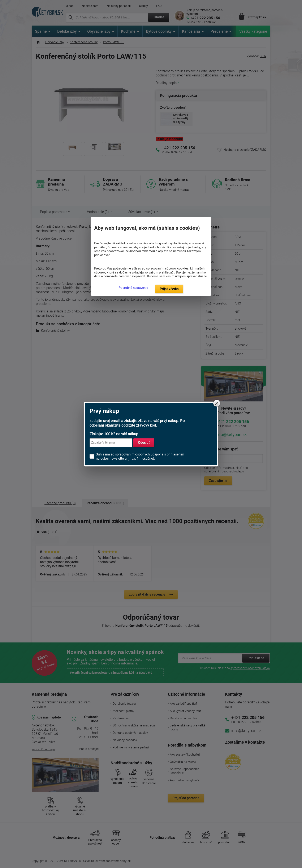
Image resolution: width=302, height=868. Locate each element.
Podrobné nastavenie (133, 288)
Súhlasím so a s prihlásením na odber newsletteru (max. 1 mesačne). (140, 456)
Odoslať (144, 443)
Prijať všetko (169, 289)
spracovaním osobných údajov (138, 454)
